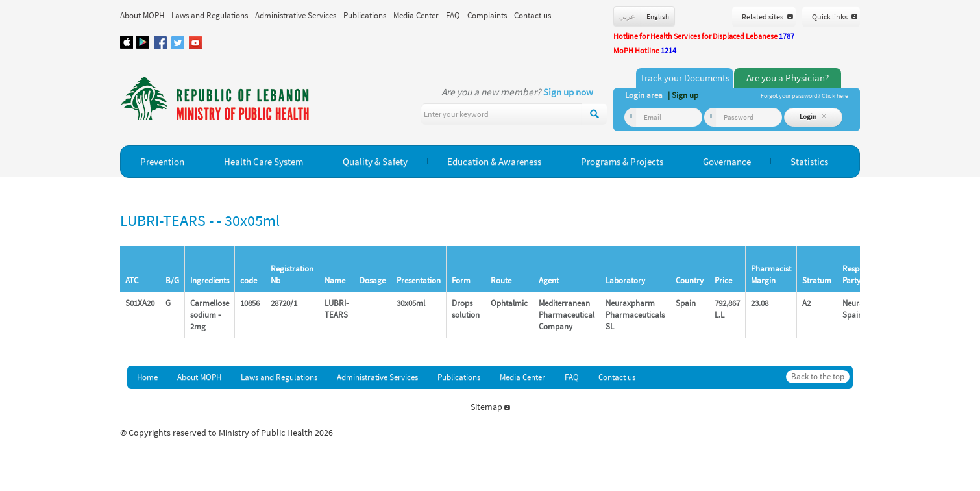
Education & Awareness (494, 161)
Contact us (533, 15)
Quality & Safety (375, 161)
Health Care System (263, 161)
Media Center (416, 15)
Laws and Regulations (210, 15)
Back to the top (818, 376)
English (658, 16)
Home (147, 377)
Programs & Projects (622, 161)
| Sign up (683, 95)
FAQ (453, 15)
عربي (627, 16)
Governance (727, 161)
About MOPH (142, 15)
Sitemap (490, 407)
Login (814, 116)
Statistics (809, 161)
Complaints (487, 15)
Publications (365, 15)
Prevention (162, 161)
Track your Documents (685, 78)
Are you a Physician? (788, 78)
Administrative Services (296, 15)
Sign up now (568, 92)
